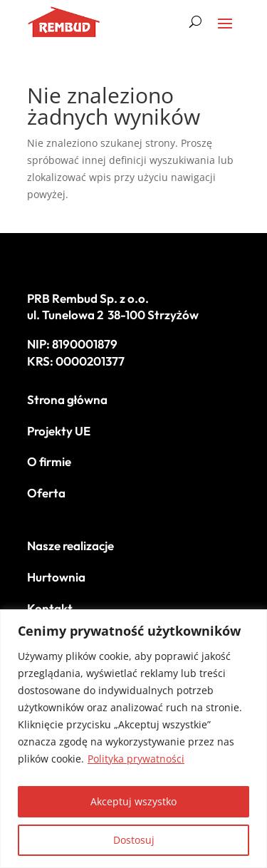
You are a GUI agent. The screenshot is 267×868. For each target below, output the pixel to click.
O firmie (49, 461)
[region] (133, 739)
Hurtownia (56, 577)
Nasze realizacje (70, 546)
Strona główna (68, 399)
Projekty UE (59, 431)
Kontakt (50, 608)
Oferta (46, 493)
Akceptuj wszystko (133, 801)
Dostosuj (134, 840)
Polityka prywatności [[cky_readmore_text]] (136, 759)
